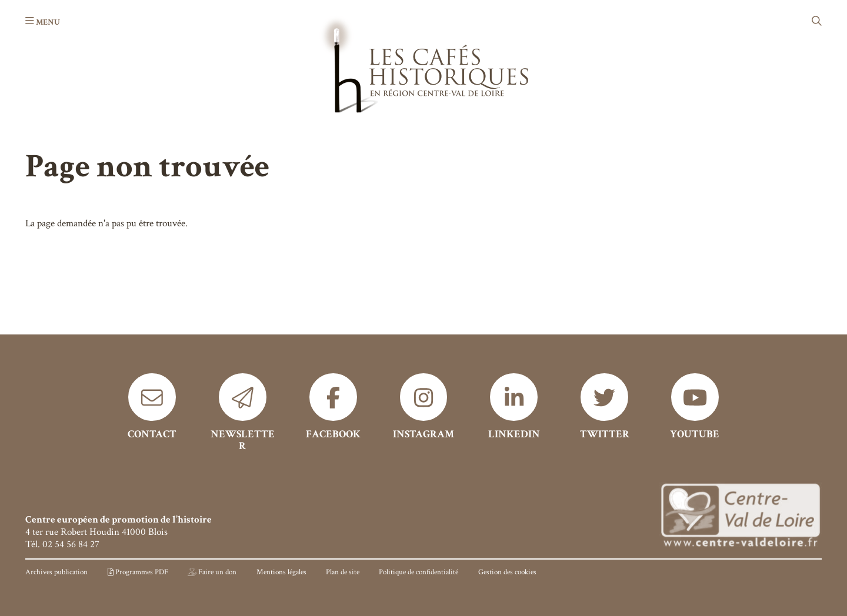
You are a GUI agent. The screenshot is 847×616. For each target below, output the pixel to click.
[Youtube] (695, 407)
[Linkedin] (514, 407)
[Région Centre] (740, 516)
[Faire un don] (212, 572)
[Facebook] (333, 407)
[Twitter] (604, 407)
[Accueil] (423, 64)
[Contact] (152, 407)
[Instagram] (424, 407)
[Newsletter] (243, 413)
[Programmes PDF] (138, 572)
